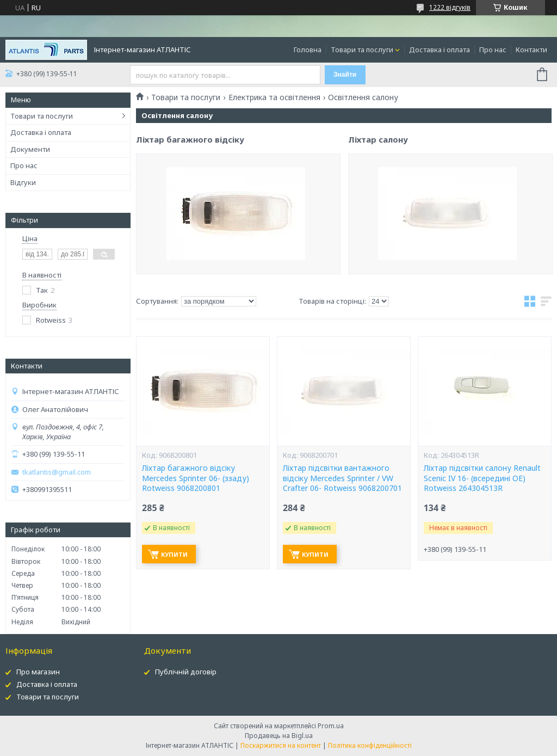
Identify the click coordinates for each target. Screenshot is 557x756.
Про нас (493, 50)
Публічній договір (186, 672)
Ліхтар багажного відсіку (190, 186)
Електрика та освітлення (274, 97)
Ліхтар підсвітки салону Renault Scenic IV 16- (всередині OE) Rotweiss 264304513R (482, 478)
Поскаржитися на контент (281, 745)
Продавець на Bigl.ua (279, 736)
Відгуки (23, 182)
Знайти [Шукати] (345, 75)
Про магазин (38, 672)
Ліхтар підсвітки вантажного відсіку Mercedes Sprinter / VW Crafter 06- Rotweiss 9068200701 (342, 478)
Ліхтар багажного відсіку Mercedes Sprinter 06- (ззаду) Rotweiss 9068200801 (196, 478)
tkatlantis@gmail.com (57, 472)
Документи (30, 149)
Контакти (531, 50)
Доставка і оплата (440, 50)
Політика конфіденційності (370, 745)
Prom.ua (331, 726)
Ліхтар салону (378, 171)
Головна (308, 50)
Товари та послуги (362, 50)
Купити (174, 554)
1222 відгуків (450, 7)
